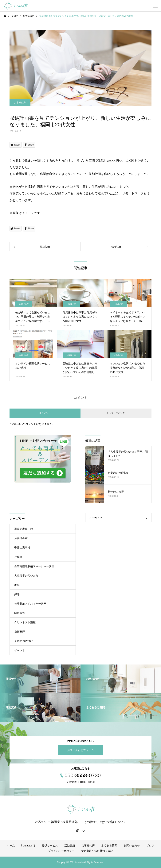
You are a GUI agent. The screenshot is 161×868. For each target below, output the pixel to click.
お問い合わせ (132, 845)
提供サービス (50, 845)
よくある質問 (109, 845)
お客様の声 (20, 103)
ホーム (11, 845)
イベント (20, 650)
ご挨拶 (18, 557)
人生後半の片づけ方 (26, 576)
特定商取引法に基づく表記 (97, 851)
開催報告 (20, 613)
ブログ (150, 845)
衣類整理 (20, 632)
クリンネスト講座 (25, 622)
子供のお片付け (24, 641)
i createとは (28, 845)
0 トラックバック (116, 413)
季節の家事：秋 (24, 529)
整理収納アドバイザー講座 (30, 604)
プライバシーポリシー (61, 851)
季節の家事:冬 (23, 548)
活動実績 (70, 845)
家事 (17, 585)
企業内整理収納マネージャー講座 (34, 566)
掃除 (17, 594)
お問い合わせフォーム (80, 750)
